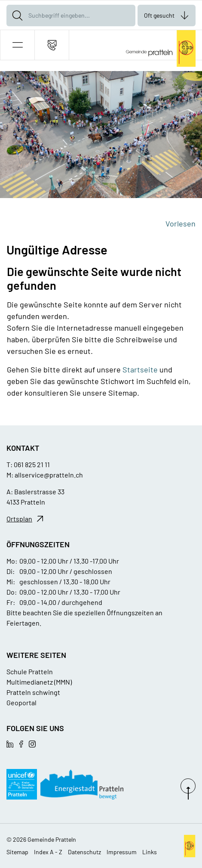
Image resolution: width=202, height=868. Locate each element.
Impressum (122, 852)
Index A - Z (48, 852)
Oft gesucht (159, 15)
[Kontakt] (52, 45)
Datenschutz (84, 852)
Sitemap (17, 852)
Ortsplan (19, 519)
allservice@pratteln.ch (49, 475)
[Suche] (17, 15)
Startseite (140, 369)
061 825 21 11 (32, 464)
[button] (17, 45)
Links (150, 852)
